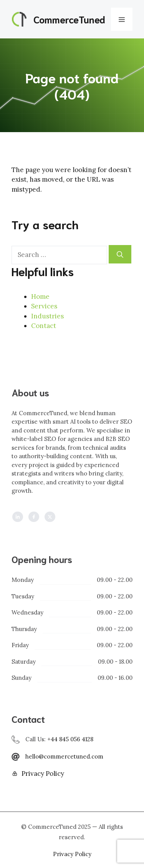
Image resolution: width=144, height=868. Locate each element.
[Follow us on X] (50, 517)
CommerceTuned (69, 19)
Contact (44, 326)
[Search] (120, 254)
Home (40, 297)
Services (44, 306)
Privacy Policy (43, 774)
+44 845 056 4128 (70, 739)
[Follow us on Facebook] (34, 517)
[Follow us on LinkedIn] (18, 517)
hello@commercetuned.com (64, 756)
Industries (47, 316)
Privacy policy (72, 854)
